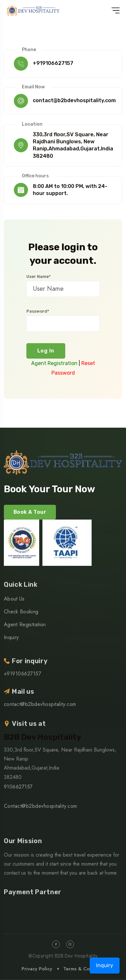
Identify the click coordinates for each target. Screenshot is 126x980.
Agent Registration (54, 363)
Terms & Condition (84, 969)
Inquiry (11, 637)
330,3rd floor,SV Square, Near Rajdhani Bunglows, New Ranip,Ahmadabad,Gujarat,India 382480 (73, 145)
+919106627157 (53, 63)
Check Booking (21, 612)
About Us (14, 599)
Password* (38, 311)
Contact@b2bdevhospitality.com (40, 806)
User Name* (39, 276)
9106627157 (18, 787)
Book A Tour (30, 512)
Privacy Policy (37, 969)
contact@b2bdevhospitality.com (74, 100)
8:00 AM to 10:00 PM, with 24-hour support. (70, 190)
